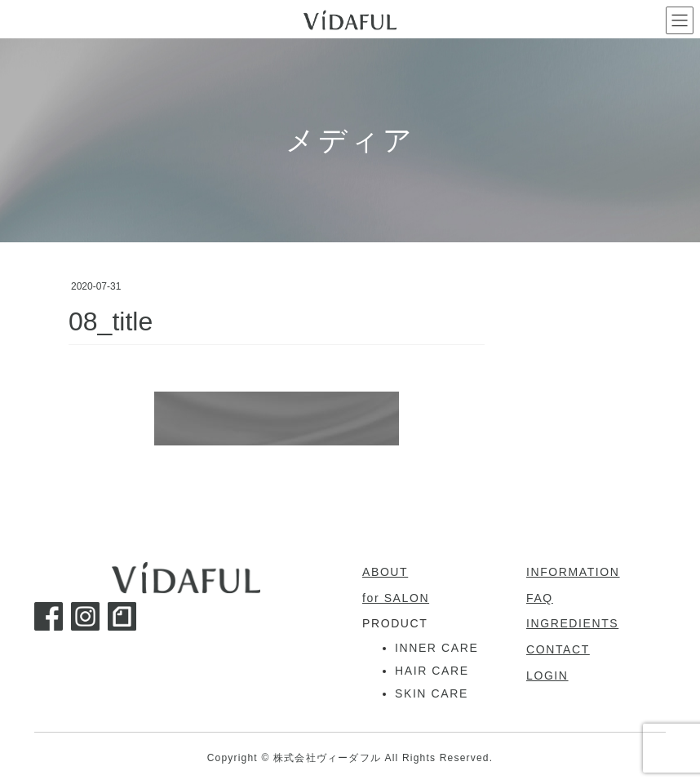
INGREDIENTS (572, 623)
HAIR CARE (432, 671)
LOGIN (547, 675)
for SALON (396, 598)
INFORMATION (573, 572)
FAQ (540, 598)
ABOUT (385, 572)
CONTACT (558, 649)
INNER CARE (436, 648)
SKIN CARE (432, 693)
